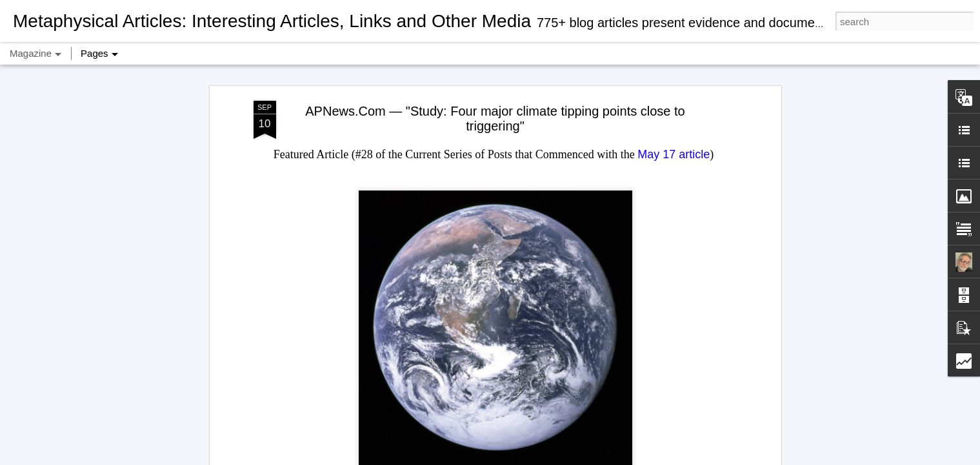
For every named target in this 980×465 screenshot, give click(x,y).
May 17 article (674, 154)
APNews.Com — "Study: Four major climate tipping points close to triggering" (495, 119)
